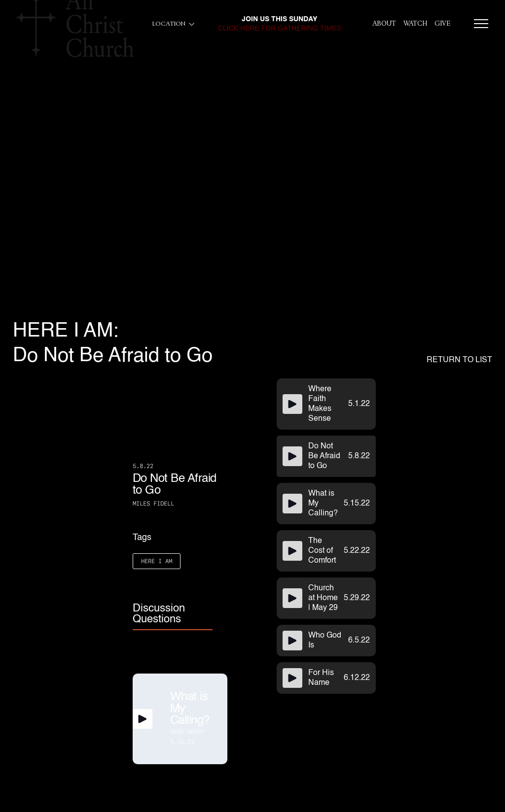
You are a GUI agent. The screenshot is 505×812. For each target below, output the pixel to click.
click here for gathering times (280, 28)
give (442, 24)
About (384, 24)
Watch (415, 24)
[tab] (173, 614)
